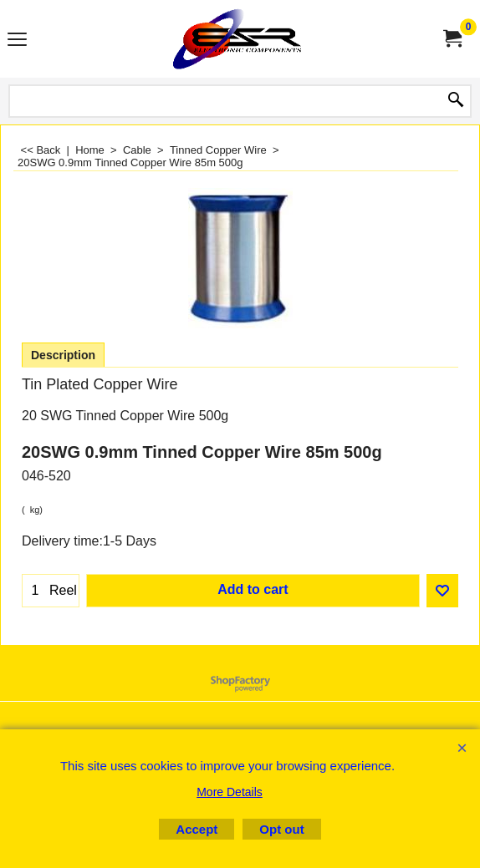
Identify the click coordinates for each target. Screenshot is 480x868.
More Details (230, 792)
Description (63, 355)
